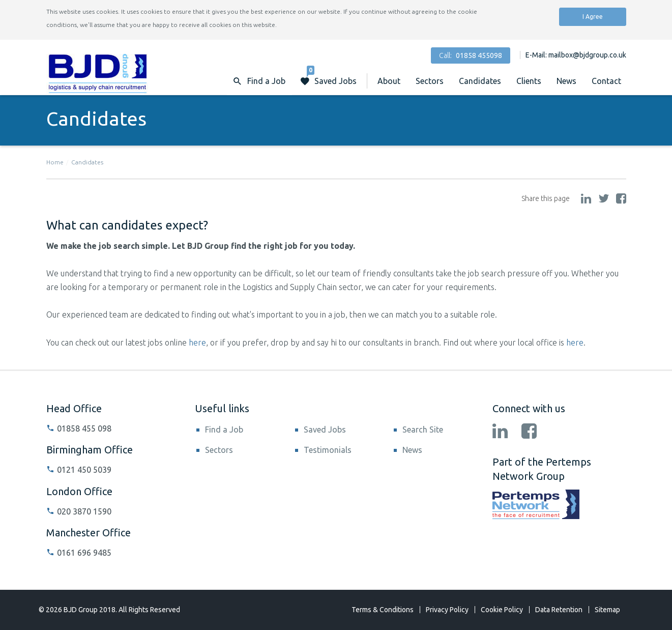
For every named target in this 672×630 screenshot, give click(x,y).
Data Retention (559, 610)
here (197, 342)
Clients (529, 81)
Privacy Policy (447, 610)
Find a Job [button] (266, 81)
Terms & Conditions (383, 610)
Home (55, 162)
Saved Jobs (332, 76)
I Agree (593, 17)
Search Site (423, 429)
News (566, 81)
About (389, 81)
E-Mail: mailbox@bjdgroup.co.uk (576, 55)
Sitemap (607, 610)
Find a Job (224, 429)
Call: (471, 55)
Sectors (430, 81)
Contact (606, 81)
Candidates (480, 81)
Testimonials (328, 450)
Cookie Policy (502, 610)
